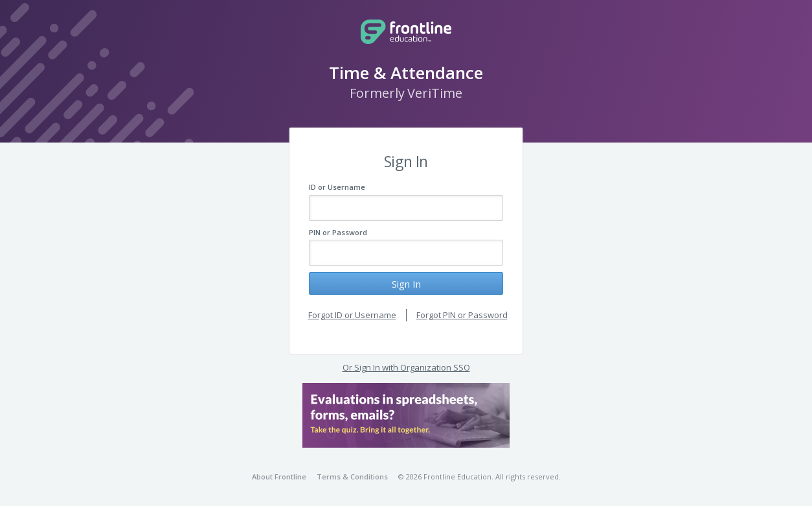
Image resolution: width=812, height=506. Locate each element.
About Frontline (279, 477)
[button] (406, 415)
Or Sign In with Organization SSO (406, 367)
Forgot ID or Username (352, 315)
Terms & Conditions (352, 477)
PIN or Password (338, 232)
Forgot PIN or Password (462, 315)
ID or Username (337, 187)
